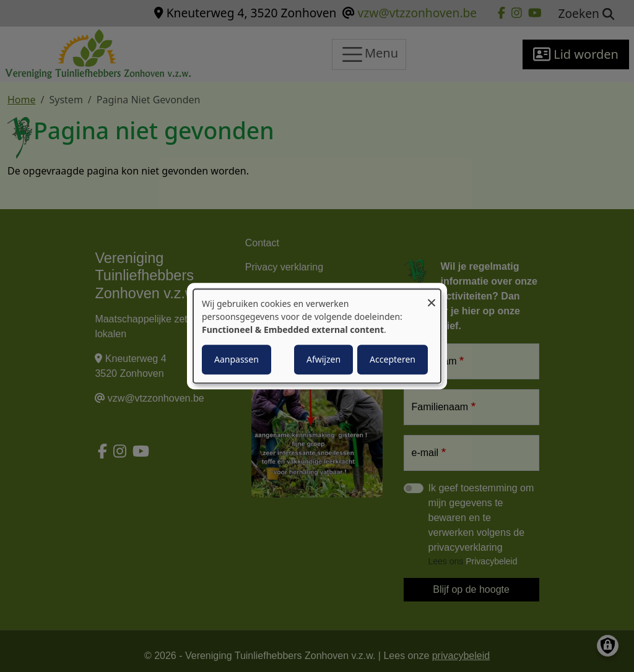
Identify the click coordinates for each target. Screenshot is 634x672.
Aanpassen (237, 359)
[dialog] (317, 336)
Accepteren (393, 359)
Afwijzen (324, 359)
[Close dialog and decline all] (432, 297)
